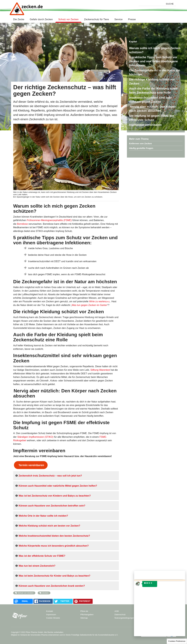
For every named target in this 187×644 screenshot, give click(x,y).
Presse (132, 20)
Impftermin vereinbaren (145, 125)
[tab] (66, 477)
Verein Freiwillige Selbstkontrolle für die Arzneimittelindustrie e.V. (92, 635)
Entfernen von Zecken (140, 144)
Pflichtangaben (87, 615)
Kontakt (50, 611)
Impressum (51, 615)
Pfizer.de (84, 611)
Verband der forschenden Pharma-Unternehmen (40, 635)
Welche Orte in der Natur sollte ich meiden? (43, 516)
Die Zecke (19, 20)
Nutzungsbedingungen (124, 618)
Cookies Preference (177, 641)
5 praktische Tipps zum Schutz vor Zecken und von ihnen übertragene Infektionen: (153, 61)
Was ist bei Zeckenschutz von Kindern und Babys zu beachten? (55, 496)
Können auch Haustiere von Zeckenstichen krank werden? (52, 586)
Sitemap (84, 618)
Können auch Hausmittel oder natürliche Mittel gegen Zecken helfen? (58, 486)
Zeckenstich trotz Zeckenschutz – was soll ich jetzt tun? (50, 476)
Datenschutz (120, 615)
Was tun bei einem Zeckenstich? (37, 566)
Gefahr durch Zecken (41, 20)
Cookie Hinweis (53, 618)
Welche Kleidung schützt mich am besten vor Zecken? (49, 526)
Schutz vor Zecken (68, 20)
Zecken (45, 593)
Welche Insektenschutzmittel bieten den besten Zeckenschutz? (54, 536)
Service (118, 20)
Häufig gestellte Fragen (141, 148)
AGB (117, 611)
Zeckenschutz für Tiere (97, 20)
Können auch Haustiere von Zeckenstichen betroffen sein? (52, 506)
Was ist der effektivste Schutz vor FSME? (42, 556)
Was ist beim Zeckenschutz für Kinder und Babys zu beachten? (54, 576)
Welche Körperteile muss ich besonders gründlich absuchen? (54, 546)
